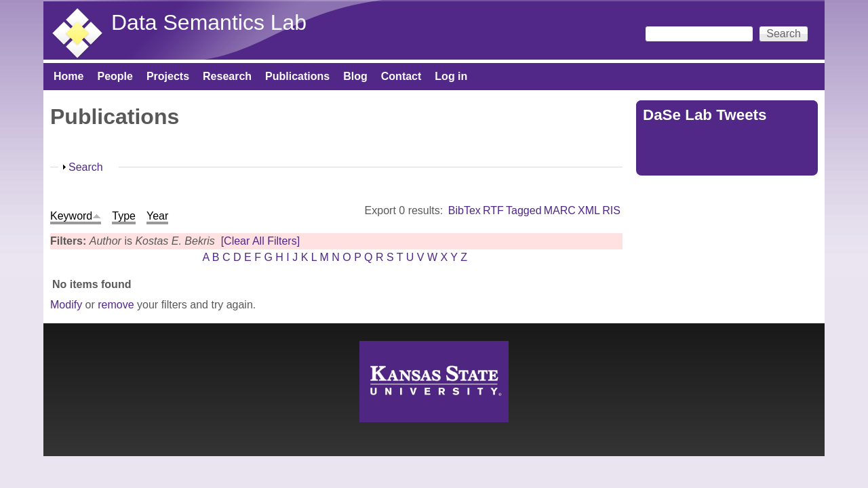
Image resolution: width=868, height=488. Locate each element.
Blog (355, 76)
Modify (66, 305)
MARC (560, 210)
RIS (611, 210)
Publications (297, 76)
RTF (493, 210)
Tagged (524, 210)
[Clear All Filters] (260, 241)
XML (589, 210)
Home (68, 76)
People (115, 76)
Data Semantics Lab (209, 22)
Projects (168, 76)
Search (86, 167)
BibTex (465, 210)
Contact (401, 76)
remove (116, 305)
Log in (451, 76)
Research (227, 76)
